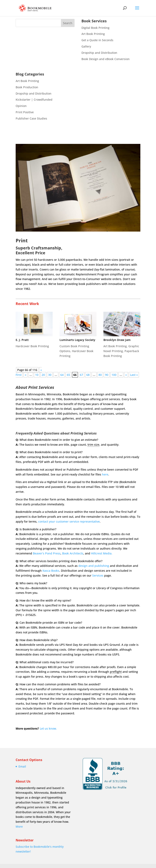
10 (37, 375)
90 (107, 375)
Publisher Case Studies (31, 118)
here (105, 474)
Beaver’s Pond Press (47, 553)
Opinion (21, 106)
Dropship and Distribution (99, 53)
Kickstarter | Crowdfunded (34, 100)
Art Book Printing (93, 34)
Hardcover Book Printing (32, 346)
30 (50, 375)
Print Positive (25, 112)
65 (68, 375)
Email (22, 766)
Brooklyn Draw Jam (117, 340)
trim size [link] (93, 445)
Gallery (86, 46)
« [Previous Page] (25, 375)
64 (62, 375)
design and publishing (94, 566)
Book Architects (73, 553)
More (19, 826)
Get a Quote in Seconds (97, 40)
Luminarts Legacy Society (77, 340)
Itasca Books (51, 571)
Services (98, 575)
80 (100, 375)
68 (88, 375)
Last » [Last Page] (134, 375)
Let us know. (48, 728)
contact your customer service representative (69, 521)
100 (114, 375)
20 (43, 375)
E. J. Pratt (22, 340)
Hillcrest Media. (102, 553)
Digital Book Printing (95, 28)
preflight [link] (116, 672)
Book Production (27, 87)
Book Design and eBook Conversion (106, 59)
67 (81, 375)
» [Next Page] (126, 375)
